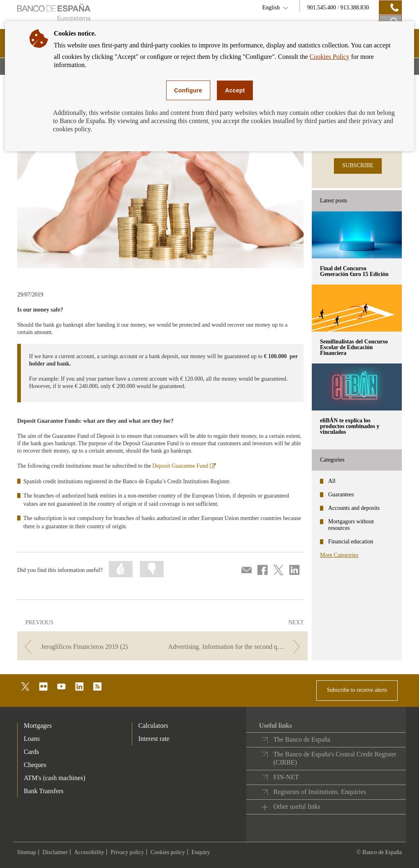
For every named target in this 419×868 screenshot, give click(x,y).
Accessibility (89, 852)
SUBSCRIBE (358, 165)
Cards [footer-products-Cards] (31, 752)
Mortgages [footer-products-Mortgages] (38, 726)
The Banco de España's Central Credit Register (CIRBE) (335, 758)
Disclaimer (55, 852)
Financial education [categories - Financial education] (351, 542)
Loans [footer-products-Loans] (32, 739)
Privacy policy (127, 852)
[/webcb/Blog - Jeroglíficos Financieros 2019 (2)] (89, 647)
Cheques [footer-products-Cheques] (35, 765)
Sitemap (27, 852)
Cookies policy (168, 852)
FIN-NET (286, 777)
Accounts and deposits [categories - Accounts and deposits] (354, 508)
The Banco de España (302, 739)
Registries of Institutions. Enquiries (320, 792)
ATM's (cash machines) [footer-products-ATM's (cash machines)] (54, 778)
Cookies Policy (330, 57)
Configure (188, 90)
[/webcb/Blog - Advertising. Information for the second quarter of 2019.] (236, 647)
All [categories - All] (332, 481)
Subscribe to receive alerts (357, 690)
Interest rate (154, 739)
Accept (235, 90)
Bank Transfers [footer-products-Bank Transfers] (44, 791)
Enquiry (201, 852)
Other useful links (297, 806)
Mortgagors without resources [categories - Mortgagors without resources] (351, 525)
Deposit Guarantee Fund (184, 466)
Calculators (153, 726)
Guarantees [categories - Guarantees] (341, 495)
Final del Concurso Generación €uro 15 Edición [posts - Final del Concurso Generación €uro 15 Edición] (354, 271)
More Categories (339, 555)
